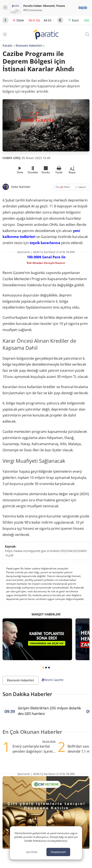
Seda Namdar (21, 187)
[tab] (43, 668)
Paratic (8, 45)
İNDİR (83, 8)
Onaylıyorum (58, 852)
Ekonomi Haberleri (29, 45)
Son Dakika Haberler (27, 694)
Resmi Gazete (52, 680)
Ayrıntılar (32, 852)
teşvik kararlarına (45, 243)
